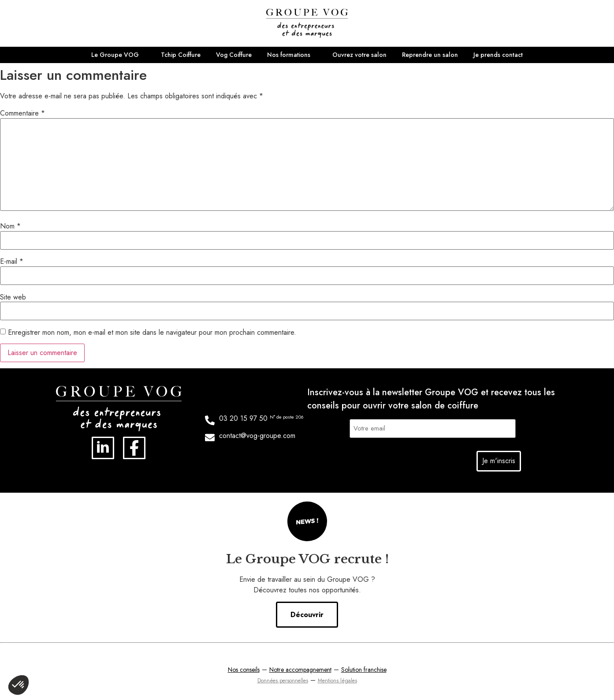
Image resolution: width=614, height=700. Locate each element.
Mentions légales (337, 679)
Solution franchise (364, 668)
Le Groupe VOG (115, 55)
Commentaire (22, 113)
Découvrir (307, 613)
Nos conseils (244, 668)
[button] (19, 685)
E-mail (12, 262)
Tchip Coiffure (181, 55)
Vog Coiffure (234, 55)
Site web (13, 297)
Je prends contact (498, 55)
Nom (10, 226)
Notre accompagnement (300, 668)
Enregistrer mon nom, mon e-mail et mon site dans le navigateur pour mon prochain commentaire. (152, 333)
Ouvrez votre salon (359, 55)
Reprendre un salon (430, 55)
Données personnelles (283, 679)
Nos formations (289, 55)
